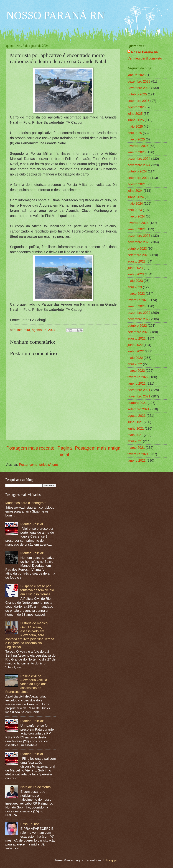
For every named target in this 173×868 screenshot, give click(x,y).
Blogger (112, 860)
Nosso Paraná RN (145, 52)
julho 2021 (135, 422)
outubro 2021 (137, 403)
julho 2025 (135, 114)
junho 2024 (136, 197)
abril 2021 (135, 441)
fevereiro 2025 (138, 146)
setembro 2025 (138, 101)
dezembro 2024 (139, 159)
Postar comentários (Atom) (39, 465)
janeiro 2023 (137, 306)
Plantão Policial (32, 754)
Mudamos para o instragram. (26, 503)
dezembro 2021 (139, 390)
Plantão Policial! (32, 721)
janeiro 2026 (137, 75)
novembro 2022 (139, 319)
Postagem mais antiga (98, 448)
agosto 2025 (137, 107)
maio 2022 (135, 358)
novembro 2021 (139, 396)
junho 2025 (136, 120)
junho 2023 (136, 274)
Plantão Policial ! (32, 524)
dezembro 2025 (139, 81)
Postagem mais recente (30, 448)
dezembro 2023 (139, 236)
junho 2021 (136, 428)
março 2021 (136, 448)
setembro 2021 (138, 409)
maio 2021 (135, 435)
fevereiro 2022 (138, 377)
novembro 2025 (139, 88)
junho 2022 (136, 351)
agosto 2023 (137, 261)
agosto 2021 (137, 416)
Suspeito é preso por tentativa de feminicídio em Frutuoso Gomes (37, 590)
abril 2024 (135, 210)
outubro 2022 (137, 326)
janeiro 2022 (137, 383)
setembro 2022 (138, 332)
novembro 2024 (139, 165)
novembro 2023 (139, 242)
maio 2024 (135, 203)
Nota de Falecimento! (36, 787)
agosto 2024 (137, 184)
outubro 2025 (137, 94)
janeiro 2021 (137, 460)
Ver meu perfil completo (145, 58)
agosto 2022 (137, 338)
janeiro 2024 (137, 229)
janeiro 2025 (137, 152)
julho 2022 (135, 345)
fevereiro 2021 (138, 454)
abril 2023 (135, 287)
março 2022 (136, 371)
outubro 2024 (137, 171)
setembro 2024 (138, 178)
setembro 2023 (138, 255)
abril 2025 (135, 133)
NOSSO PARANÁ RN (55, 15)
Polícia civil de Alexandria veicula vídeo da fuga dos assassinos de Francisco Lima (26, 684)
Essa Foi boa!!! (31, 824)
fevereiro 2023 (138, 300)
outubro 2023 (137, 248)
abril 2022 (135, 364)
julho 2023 (135, 268)
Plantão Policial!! (32, 553)
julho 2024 (135, 191)
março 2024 (136, 216)
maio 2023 (135, 281)
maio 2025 (135, 126)
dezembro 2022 (139, 313)
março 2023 (136, 294)
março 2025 (136, 139)
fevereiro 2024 (138, 223)
